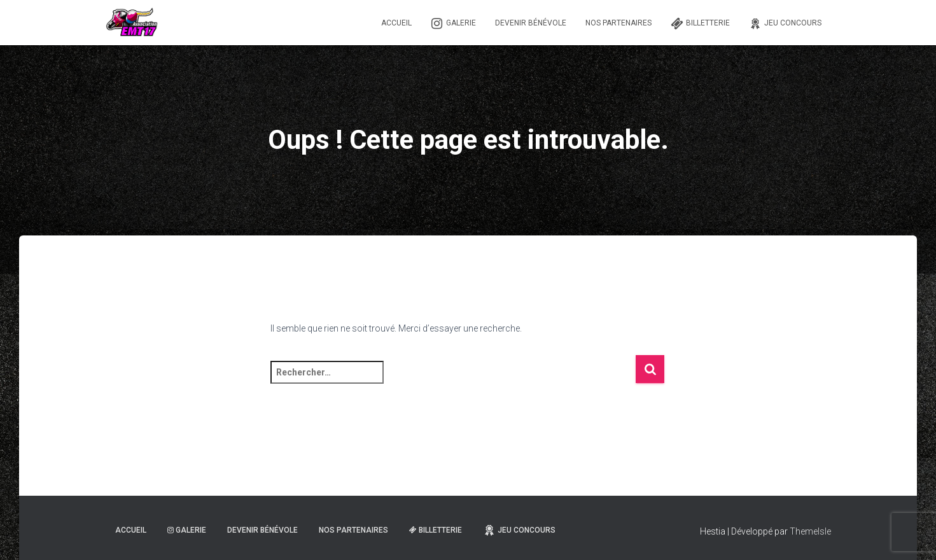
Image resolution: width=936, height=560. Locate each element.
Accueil (396, 23)
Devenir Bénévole (531, 23)
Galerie (453, 24)
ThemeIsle (810, 531)
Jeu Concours (785, 24)
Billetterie (700, 24)
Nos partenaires (618, 23)
